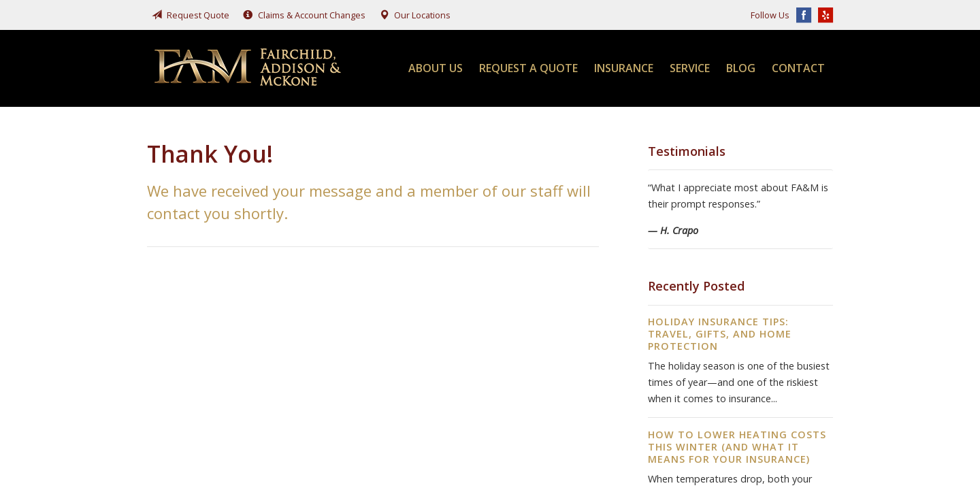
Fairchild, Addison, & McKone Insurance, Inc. (249, 68)
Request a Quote (528, 68)
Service (690, 68)
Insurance (624, 68)
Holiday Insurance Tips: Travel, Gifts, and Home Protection (720, 334)
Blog (741, 68)
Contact (798, 68)
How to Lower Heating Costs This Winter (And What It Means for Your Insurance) (737, 447)
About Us (436, 68)
